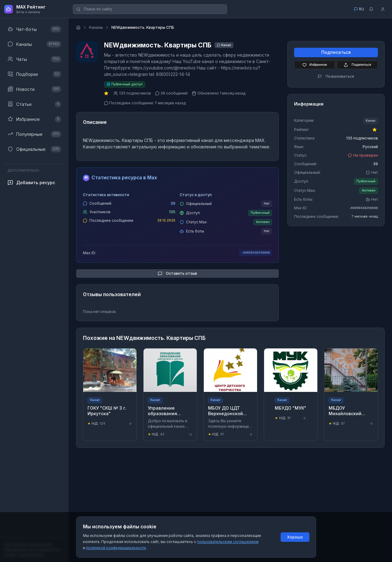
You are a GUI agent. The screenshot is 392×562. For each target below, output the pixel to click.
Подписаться (336, 52)
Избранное (315, 65)
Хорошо (295, 537)
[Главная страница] (78, 28)
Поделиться (357, 65)
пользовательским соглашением (228, 542)
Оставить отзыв (177, 273)
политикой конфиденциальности (116, 548)
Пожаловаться (336, 76)
